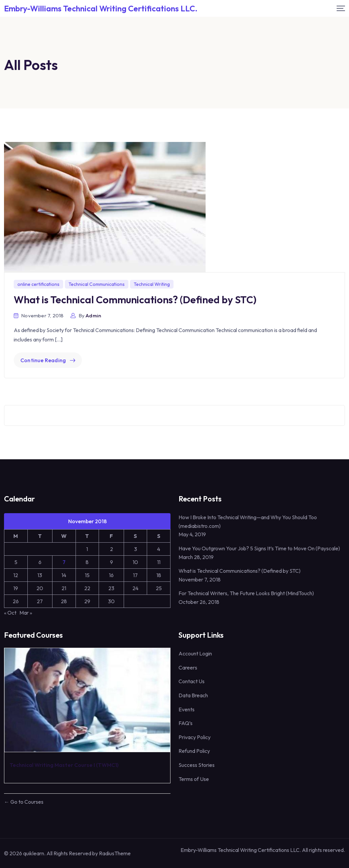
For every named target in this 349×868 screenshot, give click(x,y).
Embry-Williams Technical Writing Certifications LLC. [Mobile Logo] (101, 8)
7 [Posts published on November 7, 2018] (64, 562)
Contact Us (192, 681)
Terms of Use (194, 779)
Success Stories (197, 765)
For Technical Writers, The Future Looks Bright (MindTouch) (246, 593)
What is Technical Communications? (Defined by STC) (135, 300)
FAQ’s (186, 723)
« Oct (10, 613)
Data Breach (193, 695)
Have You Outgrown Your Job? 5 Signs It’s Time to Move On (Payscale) (259, 548)
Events (187, 709)
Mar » (26, 613)
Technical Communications (97, 284)
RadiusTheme (115, 853)
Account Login (195, 653)
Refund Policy (194, 751)
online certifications (38, 284)
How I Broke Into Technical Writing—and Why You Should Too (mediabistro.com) (248, 522)
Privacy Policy (195, 737)
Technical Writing (152, 284)
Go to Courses (26, 802)
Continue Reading (48, 360)
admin (93, 315)
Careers (188, 667)
